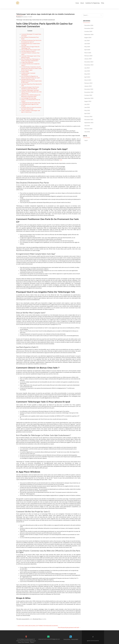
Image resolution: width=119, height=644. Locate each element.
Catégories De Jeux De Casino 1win (31, 100)
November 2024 (89, 26)
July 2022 (87, 102)
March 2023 (88, 77)
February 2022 (88, 114)
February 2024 (88, 53)
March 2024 (88, 50)
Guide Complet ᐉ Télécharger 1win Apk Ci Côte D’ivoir (31, 108)
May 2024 (87, 44)
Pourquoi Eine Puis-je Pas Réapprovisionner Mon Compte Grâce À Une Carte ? (31, 78)
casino (31, 616)
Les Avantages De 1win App (29, 95)
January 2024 (88, 56)
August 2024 (88, 35)
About (82, 3)
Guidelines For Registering (92, 3)
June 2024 (87, 41)
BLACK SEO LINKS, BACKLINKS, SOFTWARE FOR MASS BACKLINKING (37, 623)
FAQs (103, 3)
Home (77, 3)
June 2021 (87, 123)
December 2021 (89, 117)
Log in (86, 138)
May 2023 (87, 71)
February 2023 (88, 80)
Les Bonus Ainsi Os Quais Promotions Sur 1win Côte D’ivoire (31, 105)
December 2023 (89, 59)
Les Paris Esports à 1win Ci (28, 48)
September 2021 (89, 120)
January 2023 (88, 83)
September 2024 (89, 32)
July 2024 (87, 38)
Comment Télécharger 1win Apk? (30, 87)
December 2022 (89, 86)
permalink (44, 616)
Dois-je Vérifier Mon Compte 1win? (31, 47)
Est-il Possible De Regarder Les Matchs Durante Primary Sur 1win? (31, 74)
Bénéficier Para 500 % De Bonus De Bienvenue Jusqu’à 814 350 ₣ (31, 93)
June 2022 (87, 105)
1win (61, 157)
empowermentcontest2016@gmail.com (49, 636)
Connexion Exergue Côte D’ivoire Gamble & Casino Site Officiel (30, 85)
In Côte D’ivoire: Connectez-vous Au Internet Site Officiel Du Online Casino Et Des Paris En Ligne (31, 66)
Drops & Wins (25, 69)
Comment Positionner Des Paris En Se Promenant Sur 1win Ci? (31, 38)
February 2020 (88, 126)
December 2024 (89, 23)
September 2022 (89, 95)
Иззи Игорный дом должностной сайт (69, 625)
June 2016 (87, 129)
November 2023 (89, 62)
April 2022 (87, 111)
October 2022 (88, 92)
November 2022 (89, 89)
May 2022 (87, 108)
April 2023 (87, 74)
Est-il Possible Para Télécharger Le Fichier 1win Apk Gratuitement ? (31, 57)
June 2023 (87, 68)
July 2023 (87, 65)
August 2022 (88, 99)
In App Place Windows (27, 59)
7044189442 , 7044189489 (71, 637)
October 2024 (88, 29)
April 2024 (87, 47)
